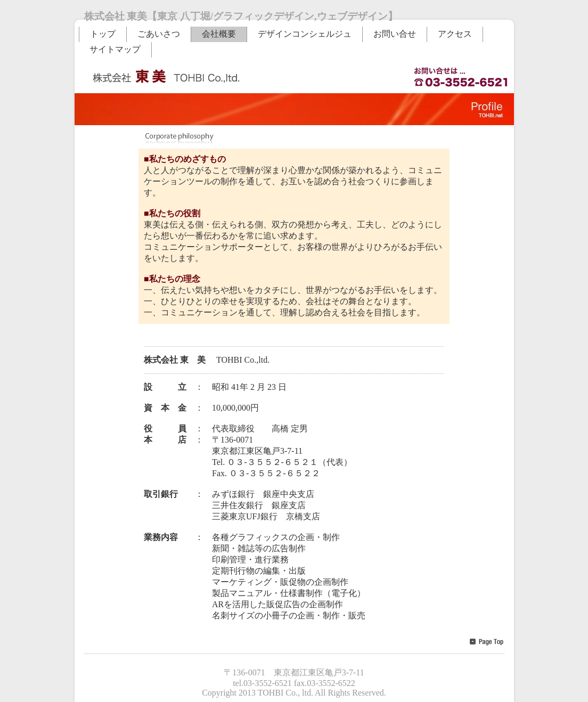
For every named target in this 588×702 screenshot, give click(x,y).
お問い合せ (395, 34)
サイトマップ (115, 49)
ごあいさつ (159, 34)
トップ (103, 34)
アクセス (455, 34)
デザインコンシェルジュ (305, 34)
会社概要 (219, 34)
